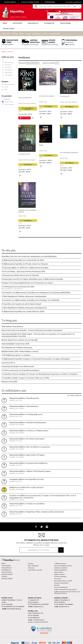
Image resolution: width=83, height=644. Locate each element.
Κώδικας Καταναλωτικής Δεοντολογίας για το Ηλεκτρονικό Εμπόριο (67, 593)
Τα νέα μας (45, 34)
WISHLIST (47, 11)
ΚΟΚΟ (41, 145)
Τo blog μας (9, 321)
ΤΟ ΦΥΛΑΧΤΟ (65, 96)
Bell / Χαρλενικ (10, 84)
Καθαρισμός (7, 99)
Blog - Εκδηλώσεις (36, 34)
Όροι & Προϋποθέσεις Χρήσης (63, 566)
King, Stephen (9, 104)
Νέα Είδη (8, 67)
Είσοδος (53, 11)
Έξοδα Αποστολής (59, 574)
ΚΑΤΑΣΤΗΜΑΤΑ (10, 2)
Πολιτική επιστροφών (60, 577)
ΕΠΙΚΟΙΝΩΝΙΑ (50, 2)
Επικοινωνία (58, 579)
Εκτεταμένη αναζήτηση (74, 2)
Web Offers (8, 73)
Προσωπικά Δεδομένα (61, 570)
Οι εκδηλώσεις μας (14, 391)
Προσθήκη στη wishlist (33, 118)
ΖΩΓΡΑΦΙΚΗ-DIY (49, 23)
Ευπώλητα (8, 65)
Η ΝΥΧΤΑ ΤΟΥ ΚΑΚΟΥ (47, 96)
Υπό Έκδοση (9, 75)
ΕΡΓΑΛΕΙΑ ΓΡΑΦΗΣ (9, 29)
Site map (57, 585)
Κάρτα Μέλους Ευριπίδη (55, 34)
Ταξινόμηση (22, 63)
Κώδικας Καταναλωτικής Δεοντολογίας (65, 590)
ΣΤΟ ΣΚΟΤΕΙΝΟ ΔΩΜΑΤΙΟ (69, 153)
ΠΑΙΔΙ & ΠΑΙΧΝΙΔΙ (65, 23)
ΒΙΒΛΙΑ (5, 23)
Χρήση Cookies (59, 572)
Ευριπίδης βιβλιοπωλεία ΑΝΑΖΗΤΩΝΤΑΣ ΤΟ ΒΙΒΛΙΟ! (14, 12)
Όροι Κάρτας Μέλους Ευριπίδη (63, 581)
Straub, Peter (9, 102)
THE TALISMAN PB (25, 98)
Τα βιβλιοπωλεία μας (60, 564)
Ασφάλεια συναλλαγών (61, 568)
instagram (47, 527)
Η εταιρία (28, 34)
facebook (36, 527)
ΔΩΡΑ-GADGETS (6, 34)
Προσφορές (9, 70)
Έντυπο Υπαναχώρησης (61, 587)
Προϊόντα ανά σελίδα (49, 63)
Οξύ (6, 90)
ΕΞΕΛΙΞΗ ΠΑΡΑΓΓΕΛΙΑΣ (30, 2)
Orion (7, 87)
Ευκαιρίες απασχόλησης (61, 583)
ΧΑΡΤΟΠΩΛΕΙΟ (17, 23)
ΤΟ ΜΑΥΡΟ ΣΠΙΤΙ (24, 154)
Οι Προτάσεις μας (8, 62)
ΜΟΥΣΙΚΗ (22, 34)
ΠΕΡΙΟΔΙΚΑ (15, 34)
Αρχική (4, 52)
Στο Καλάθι (26, 118)
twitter (41, 527)
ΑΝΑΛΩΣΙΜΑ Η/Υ (33, 23)
